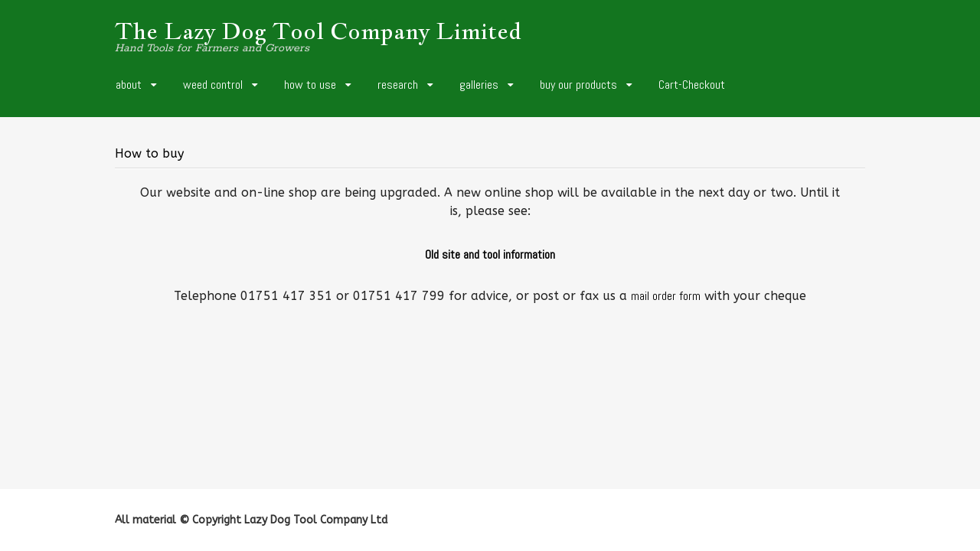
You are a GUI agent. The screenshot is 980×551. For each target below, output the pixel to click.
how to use (310, 85)
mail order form (666, 296)
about (129, 85)
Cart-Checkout (692, 85)
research (398, 85)
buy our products (578, 85)
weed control (213, 85)
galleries (479, 85)
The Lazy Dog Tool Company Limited (318, 31)
